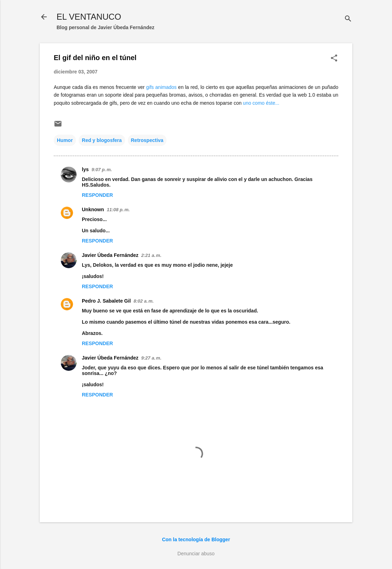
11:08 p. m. (118, 210)
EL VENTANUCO (89, 17)
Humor (65, 140)
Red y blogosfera (102, 140)
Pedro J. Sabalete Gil (106, 301)
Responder (97, 195)
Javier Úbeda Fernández (110, 255)
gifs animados (161, 87)
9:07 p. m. (102, 170)
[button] (334, 59)
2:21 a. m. (151, 255)
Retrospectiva (147, 140)
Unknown (93, 209)
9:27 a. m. (151, 358)
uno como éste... (261, 103)
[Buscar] (348, 19)
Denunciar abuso (196, 554)
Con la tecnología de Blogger (196, 539)
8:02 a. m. (143, 301)
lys (85, 169)
